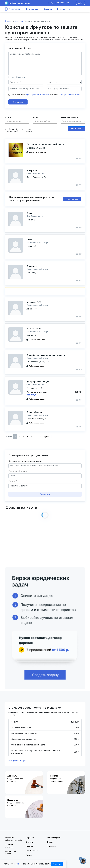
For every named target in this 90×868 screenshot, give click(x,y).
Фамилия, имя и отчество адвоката (25, 461)
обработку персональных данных (37, 95)
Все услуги (32, 395)
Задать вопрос (14, 9)
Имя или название (70, 117)
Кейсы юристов (32, 851)
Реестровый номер (18, 471)
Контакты (30, 842)
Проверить (45, 494)
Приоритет (32, 266)
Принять (57, 864)
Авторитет (32, 171)
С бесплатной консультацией (11, 130)
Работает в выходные (27, 130)
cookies (19, 864)
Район (36, 117)
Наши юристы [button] (32, 9)
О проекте (30, 838)
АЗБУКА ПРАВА (34, 329)
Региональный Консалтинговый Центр (45, 144)
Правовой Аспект (35, 412)
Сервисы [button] (48, 9)
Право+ (30, 213)
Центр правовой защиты (38, 382)
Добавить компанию (59, 3)
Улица (8, 117)
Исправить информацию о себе (13, 839)
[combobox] (17, 121)
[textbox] (17, 121)
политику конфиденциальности (70, 95)
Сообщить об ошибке (10, 852)
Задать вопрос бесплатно (21, 48)
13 (40, 436)
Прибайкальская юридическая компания (46, 355)
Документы (52, 846)
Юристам (29, 846)
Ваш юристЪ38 (34, 302)
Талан (29, 240)
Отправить (18, 102)
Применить (77, 129)
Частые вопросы (54, 838)
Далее (47, 436)
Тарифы (29, 855)
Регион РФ (13, 481)
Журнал (50, 842)
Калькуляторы (64, 9)
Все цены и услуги (17, 760)
